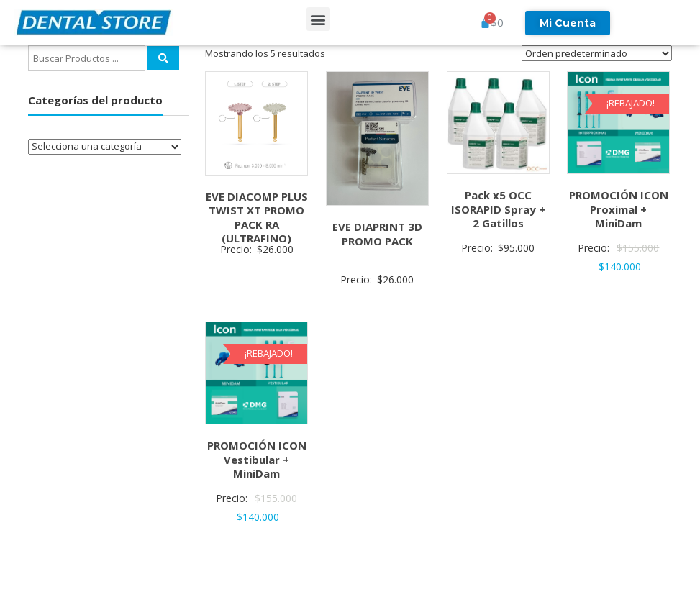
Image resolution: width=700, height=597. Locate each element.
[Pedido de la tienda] (597, 53)
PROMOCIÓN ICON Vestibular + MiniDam (257, 459)
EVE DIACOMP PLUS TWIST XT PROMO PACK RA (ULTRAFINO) (257, 218)
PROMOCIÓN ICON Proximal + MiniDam (619, 209)
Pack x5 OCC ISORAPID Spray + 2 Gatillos (498, 209)
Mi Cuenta (568, 23)
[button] (318, 19)
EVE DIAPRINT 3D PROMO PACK (377, 234)
